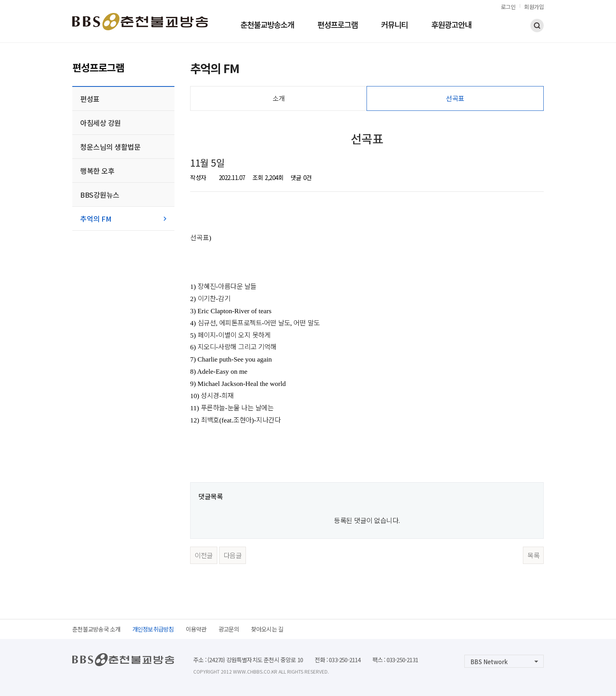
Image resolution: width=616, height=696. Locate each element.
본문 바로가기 (0, 0)
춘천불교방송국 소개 (96, 629)
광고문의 (229, 629)
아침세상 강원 (101, 123)
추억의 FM (96, 219)
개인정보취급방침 (153, 629)
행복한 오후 (97, 171)
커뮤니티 (394, 26)
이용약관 (196, 629)
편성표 (90, 99)
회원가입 (534, 7)
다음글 (233, 555)
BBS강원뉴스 (100, 195)
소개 (279, 98)
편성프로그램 (337, 26)
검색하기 (537, 26)
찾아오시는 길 (267, 629)
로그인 (508, 7)
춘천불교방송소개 (267, 26)
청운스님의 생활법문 (110, 147)
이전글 (204, 555)
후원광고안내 (451, 26)
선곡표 (455, 98)
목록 (533, 555)
